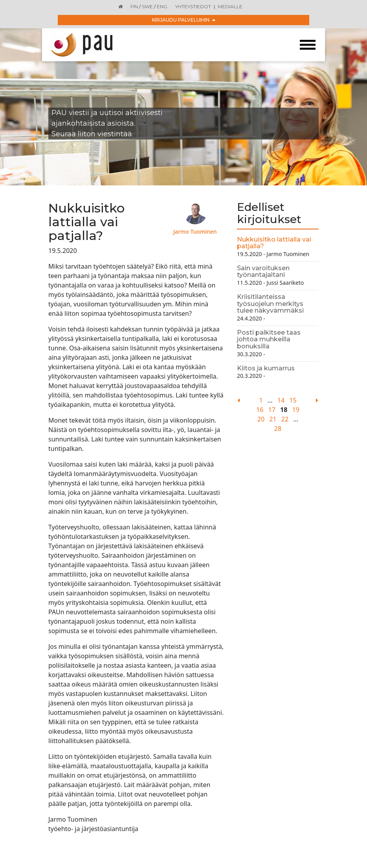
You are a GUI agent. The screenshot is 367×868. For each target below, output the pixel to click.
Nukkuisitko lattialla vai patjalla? (274, 243)
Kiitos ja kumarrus (266, 368)
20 (261, 419)
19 (296, 410)
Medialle (230, 6)
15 (293, 400)
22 (285, 419)
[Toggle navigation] (308, 45)
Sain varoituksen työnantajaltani (263, 272)
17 (272, 410)
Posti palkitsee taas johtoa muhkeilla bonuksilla (269, 339)
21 (273, 419)
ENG (162, 6)
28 (278, 429)
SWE (147, 6)
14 (281, 400)
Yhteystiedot (193, 6)
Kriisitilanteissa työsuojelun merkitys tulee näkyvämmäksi (270, 304)
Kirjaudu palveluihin (184, 20)
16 (260, 410)
